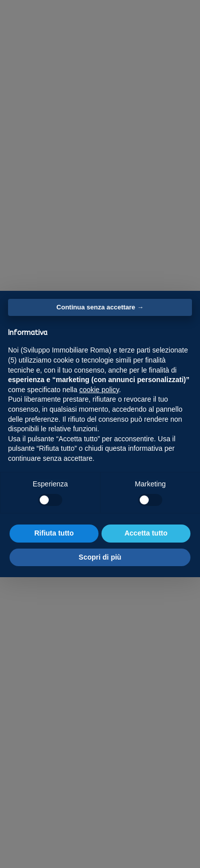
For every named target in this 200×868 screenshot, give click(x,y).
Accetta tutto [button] (146, 533)
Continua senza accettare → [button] (100, 307)
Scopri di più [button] (100, 557)
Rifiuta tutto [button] (54, 533)
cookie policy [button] (99, 390)
